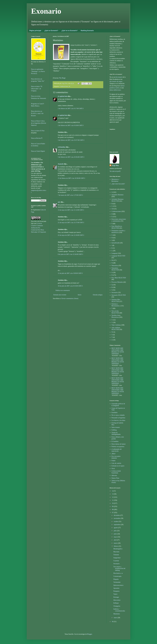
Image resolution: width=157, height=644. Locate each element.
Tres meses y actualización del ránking (119, 569)
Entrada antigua (98, 295)
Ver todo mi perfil (115, 171)
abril (115, 540)
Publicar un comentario (63, 290)
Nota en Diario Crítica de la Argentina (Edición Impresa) (39, 123)
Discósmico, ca (118, 573)
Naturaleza (115, 266)
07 (113, 513)
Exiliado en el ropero (118, 466)
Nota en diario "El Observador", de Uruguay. (37, 89)
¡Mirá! (114, 454)
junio (115, 534)
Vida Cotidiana (116, 325)
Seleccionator (116, 427)
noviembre (117, 518)
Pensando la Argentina (118, 418)
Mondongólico (118, 549)
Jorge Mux (115, 165)
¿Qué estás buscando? (118, 184)
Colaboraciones (64, 86)
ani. (59, 202)
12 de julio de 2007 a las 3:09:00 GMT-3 (70, 273)
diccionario (119, 77)
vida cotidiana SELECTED (116, 329)
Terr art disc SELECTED (115, 312)
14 (113, 491)
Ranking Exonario (87, 31)
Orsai (113, 468)
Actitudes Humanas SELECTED (118, 200)
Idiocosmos (117, 600)
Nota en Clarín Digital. (38, 151)
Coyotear (116, 561)
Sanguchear (117, 558)
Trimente (116, 555)
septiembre (117, 525)
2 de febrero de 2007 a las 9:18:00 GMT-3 (71, 125)
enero (116, 618)
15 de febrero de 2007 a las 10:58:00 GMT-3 (71, 178)
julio (115, 531)
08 (113, 510)
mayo (116, 537)
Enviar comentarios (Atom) (70, 298)
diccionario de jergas (116, 81)
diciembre (117, 515)
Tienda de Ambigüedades (116, 434)
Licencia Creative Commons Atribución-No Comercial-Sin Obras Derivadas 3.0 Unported (38, 228)
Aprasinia (116, 588)
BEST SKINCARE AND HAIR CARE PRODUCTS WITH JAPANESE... (118, 351)
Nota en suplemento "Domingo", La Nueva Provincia (38, 71)
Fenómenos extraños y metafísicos (118, 232)
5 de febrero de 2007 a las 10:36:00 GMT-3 (71, 157)
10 (113, 503)
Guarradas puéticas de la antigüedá (118, 405)
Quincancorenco (118, 585)
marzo (116, 543)
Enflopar (116, 603)
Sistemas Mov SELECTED (116, 301)
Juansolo (61, 164)
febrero (116, 546)
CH (113, 209)
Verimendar (117, 582)
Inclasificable (116, 243)
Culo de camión (116, 463)
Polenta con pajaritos (118, 447)
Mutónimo (117, 614)
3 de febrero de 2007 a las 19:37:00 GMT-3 (71, 140)
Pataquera (116, 591)
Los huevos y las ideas (118, 420)
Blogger (90, 634)
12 (113, 497)
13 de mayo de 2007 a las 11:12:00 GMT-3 (71, 210)
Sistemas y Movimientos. (116, 305)
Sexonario (115, 292)
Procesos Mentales (117, 282)
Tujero (115, 594)
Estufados (115, 413)
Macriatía (116, 552)
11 (113, 500)
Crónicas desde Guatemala (116, 472)
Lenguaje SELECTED (118, 256)
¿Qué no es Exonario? (70, 31)
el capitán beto (63, 96)
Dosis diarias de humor (119, 444)
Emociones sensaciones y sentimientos (119, 220)
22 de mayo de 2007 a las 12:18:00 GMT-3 (71, 235)
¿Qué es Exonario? (51, 31)
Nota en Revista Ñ (37, 138)
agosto (116, 528)
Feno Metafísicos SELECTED (117, 227)
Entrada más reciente (60, 295)
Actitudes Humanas (118, 195)
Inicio (80, 295)
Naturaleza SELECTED (115, 269)
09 (113, 506)
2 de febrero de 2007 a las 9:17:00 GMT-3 (71, 109)
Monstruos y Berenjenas (115, 180)
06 (113, 622)
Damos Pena (115, 478)
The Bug (62, 78)
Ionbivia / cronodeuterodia (119, 610)
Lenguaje (114, 253)
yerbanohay (62, 147)
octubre (116, 522)
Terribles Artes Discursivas (116, 316)
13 (113, 494)
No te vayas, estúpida (118, 415)
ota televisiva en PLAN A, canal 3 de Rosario (37, 113)
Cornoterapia (117, 576)
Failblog (114, 430)
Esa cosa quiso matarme (116, 457)
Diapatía (116, 579)
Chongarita (117, 606)
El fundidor (115, 441)
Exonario (46, 11)
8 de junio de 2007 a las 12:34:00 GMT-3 (70, 254)
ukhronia (114, 475)
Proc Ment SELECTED (119, 278)
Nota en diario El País (38, 131)
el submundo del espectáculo (117, 450)
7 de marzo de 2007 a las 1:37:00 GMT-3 (70, 195)
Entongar (116, 597)
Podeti (113, 461)
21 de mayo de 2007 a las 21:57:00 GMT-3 (71, 223)
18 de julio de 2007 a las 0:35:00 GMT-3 (70, 286)
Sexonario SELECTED (119, 295)
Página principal (35, 31)
